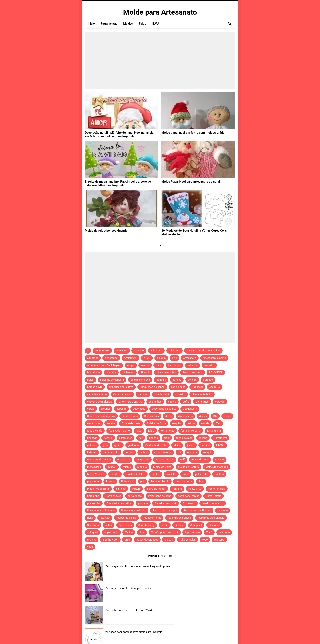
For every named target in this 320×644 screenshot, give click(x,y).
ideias (177, 445)
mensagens (94, 467)
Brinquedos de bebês (152, 387)
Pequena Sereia (160, 481)
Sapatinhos (125, 525)
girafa (118, 445)
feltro (151, 431)
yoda (90, 547)
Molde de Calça (162, 467)
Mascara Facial (165, 460)
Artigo (131, 365)
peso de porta (184, 481)
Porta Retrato (214, 496)
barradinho (93, 372)
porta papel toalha (188, 496)
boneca (177, 380)
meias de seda (200, 460)
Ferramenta (168, 431)
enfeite (111, 423)
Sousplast (196, 525)
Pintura (136, 489)
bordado (208, 380)
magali (207, 452)
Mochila (142, 467)
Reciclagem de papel (165, 510)
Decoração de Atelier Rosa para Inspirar (205, 566)
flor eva (154, 438)
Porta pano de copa (160, 496)
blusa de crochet (166, 372)
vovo (205, 540)
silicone (179, 525)
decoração (139, 409)
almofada (93, 358)
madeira (192, 452)
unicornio (224, 532)
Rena (90, 518)
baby (159, 365)
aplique (161, 358)
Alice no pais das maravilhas (204, 351)
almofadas (111, 358)
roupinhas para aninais (211, 518)
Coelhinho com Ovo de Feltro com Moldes (130, 588)
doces (227, 416)
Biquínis (145, 372)
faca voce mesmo (119, 431)
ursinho (92, 540)
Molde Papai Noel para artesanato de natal (189, 181)
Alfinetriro (174, 351)
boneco (192, 380)
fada (139, 431)
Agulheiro (122, 351)
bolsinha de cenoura (112, 380)
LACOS (220, 445)
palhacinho (202, 474)
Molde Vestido (96, 474)
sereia (165, 525)
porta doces (135, 496)
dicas (168, 416)
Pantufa (219, 474)
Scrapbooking (146, 525)
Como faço (202, 402)
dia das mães (130, 416)
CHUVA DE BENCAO (130, 402)
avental (145, 365)
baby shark (174, 365)
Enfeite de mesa (131, 423)
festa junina (214, 431)
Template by (195, 636)
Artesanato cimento (214, 358)
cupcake (122, 409)
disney (203, 416)
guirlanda (133, 445)
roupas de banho (126, 518)
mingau (112, 467)
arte (174, 358)
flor (141, 438)
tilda (142, 532)
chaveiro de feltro (202, 394)
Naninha (171, 474)
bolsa (90, 380)
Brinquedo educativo (121, 387)
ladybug (92, 452)
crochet (106, 409)
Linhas (144, 452)
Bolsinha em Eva (140, 380)
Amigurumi (131, 358)
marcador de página (99, 460)
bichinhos (128, 372)
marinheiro (124, 460)
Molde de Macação (217, 467)
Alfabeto (139, 351)
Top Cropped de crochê (165, 532)
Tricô (209, 532)
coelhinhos (155, 402)
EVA (218, 423)
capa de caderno (97, 394)
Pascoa (110, 481)
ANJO (147, 358)
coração (220, 402)
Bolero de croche (193, 372)
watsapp (219, 540)
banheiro (209, 365)
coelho (172, 402)
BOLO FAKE (216, 372)
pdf (142, 481)
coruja (91, 409)
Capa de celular (122, 394)
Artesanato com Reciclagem (104, 365)
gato (105, 445)
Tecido (129, 532)
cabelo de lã (178, 387)
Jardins (205, 445)
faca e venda (95, 431)
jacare (191, 445)
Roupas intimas (152, 518)
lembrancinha (111, 452)
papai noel (93, 481)
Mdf (183, 460)
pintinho (121, 489)
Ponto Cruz (195, 489)
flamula (108, 438)
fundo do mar (184, 438)
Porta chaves (113, 496)
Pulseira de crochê (166, 503)
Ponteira (177, 489)
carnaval (143, 394)
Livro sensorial (163, 452)
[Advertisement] (160, 60)
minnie (127, 467)
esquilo (177, 423)
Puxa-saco (189, 503)
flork (167, 438)
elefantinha (94, 423)
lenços (129, 452)
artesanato (190, 358)
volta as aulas (188, 540)
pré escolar (94, 503)
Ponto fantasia (217, 489)
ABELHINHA (102, 351)
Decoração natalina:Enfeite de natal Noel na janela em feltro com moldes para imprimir (119, 134)
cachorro (215, 387)
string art (92, 532)
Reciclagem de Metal (134, 510)
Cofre (186, 402)
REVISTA (105, 518)
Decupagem (190, 409)
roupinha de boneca (179, 518)
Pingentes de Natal (98, 489)
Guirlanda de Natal (156, 445)
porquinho (93, 496)
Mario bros (143, 460)
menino (219, 460)
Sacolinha (93, 525)
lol (179, 452)
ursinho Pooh (110, 540)
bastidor (111, 372)
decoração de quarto (164, 409)
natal (186, 474)
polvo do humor (156, 489)
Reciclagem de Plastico (197, 510)
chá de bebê (162, 394)
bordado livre (95, 387)
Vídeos (169, 540)
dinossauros (185, 416)
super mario (111, 532)
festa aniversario (191, 431)
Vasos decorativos (147, 540)
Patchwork (128, 481)
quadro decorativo (213, 503)
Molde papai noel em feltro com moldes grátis (191, 132)
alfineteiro (156, 351)
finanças (92, 438)
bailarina (192, 365)
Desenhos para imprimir (101, 416)
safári (109, 525)
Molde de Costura (188, 467)
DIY (215, 416)
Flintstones (126, 438)
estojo (191, 423)
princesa (143, 503)
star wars (214, 525)
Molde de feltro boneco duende (105, 230)
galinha (203, 438)
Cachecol (197, 387)
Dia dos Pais (151, 416)
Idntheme (203, 635)
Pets (201, 481)
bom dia (161, 380)
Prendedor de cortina (119, 503)
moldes (115, 474)
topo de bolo (192, 532)
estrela (205, 423)
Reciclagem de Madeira (101, 510)
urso (127, 540)
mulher (156, 474)
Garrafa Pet (220, 438)
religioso (223, 510)
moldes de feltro (136, 474)
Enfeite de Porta (156, 423)
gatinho (92, 445)
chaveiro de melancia (100, 402)
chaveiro (180, 394)
